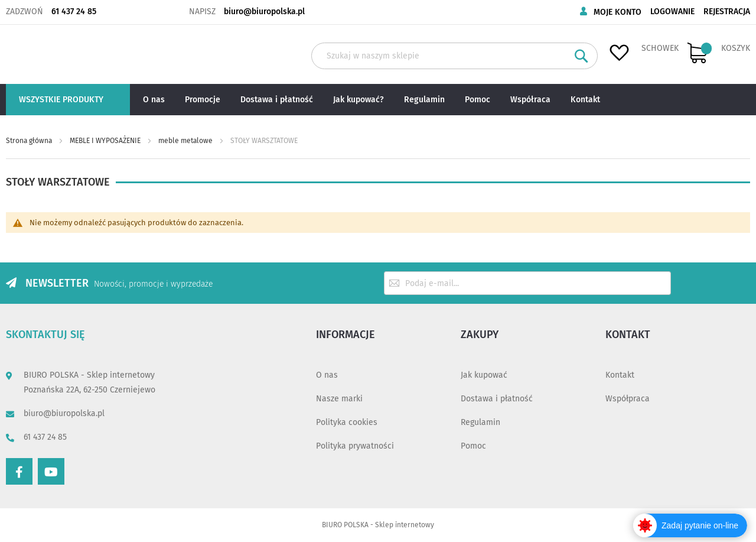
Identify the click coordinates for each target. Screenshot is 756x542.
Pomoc (473, 446)
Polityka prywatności (355, 446)
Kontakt (620, 375)
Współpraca (628, 399)
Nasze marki (339, 399)
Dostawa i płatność (497, 399)
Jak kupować (484, 375)
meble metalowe (186, 141)
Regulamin (480, 422)
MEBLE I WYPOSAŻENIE (106, 141)
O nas (327, 375)
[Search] (581, 56)
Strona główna (30, 141)
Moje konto (617, 12)
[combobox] (454, 56)
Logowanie (672, 12)
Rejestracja (727, 12)
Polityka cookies (347, 422)
